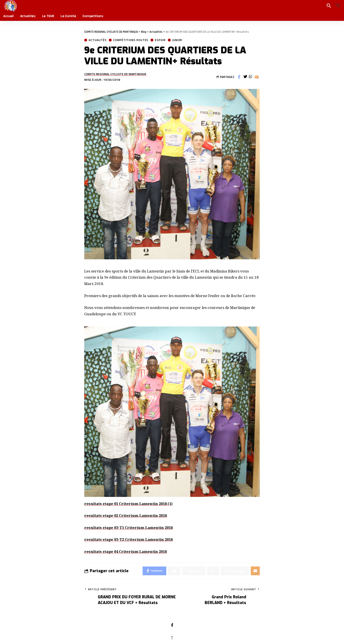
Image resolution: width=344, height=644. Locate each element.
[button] (336, 6)
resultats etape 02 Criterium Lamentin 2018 (127, 515)
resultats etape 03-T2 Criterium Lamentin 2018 (130, 539)
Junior (177, 40)
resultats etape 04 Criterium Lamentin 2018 (127, 551)
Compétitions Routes (131, 40)
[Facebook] (172, 625)
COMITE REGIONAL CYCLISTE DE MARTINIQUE (115, 74)
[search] (329, 6)
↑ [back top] (172, 637)
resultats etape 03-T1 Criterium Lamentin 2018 (130, 528)
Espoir (160, 40)
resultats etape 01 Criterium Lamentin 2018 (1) (130, 504)
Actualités (98, 40)
